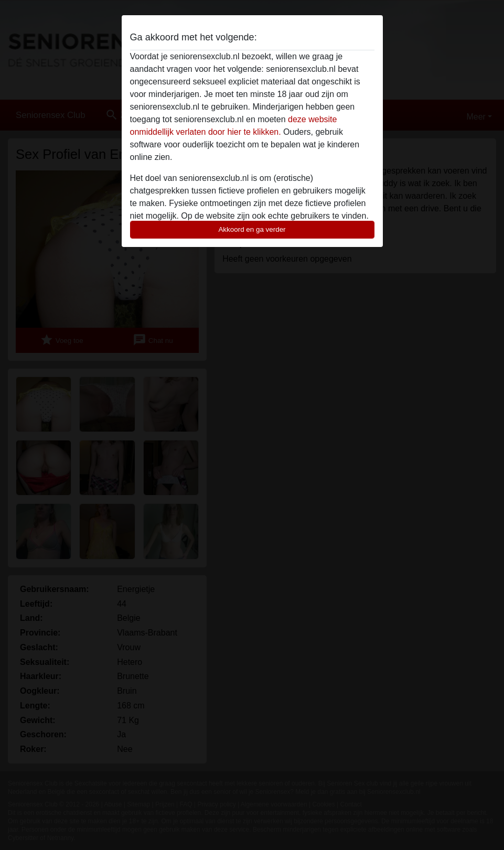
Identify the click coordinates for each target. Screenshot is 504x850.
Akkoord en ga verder (252, 229)
